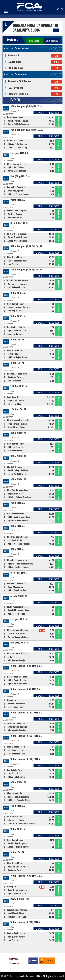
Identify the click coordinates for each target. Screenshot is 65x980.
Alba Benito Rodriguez (17, 211)
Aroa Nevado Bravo (15, 750)
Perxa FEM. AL (18, 200)
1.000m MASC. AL (19, 386)
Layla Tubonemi (14, 657)
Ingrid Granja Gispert (17, 913)
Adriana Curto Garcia (16, 633)
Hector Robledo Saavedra (18, 124)
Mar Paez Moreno (15, 214)
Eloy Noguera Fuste (16, 401)
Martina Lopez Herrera (17, 284)
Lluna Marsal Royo (15, 257)
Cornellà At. (15, 55)
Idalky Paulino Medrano (17, 607)
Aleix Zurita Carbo (15, 793)
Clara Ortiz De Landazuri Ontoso (21, 823)
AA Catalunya (16, 68)
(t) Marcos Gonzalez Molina (19, 800)
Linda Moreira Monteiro (17, 727)
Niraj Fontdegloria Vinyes (18, 470)
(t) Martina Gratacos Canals (19, 517)
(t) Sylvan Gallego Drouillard (19, 497)
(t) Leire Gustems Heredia (19, 567)
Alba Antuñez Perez (16, 820)
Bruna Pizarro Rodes (16, 427)
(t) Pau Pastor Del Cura (18, 330)
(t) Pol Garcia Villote (16, 614)
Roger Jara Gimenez (16, 494)
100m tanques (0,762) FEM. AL (26, 713)
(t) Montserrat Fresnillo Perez (20, 564)
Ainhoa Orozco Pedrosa (17, 241)
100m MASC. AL (18, 293)
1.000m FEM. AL (18, 409)
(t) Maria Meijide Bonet (17, 357)
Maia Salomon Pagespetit (18, 420)
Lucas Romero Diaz (16, 707)
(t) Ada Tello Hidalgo (16, 777)
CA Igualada (15, 62)
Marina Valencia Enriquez (18, 237)
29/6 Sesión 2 (52, 41)
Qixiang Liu (12, 700)
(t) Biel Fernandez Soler (18, 684)
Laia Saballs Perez (15, 770)
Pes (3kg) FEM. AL (20, 643)
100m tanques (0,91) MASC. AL (26, 666)
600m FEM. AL (18, 806)
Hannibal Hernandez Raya (18, 610)
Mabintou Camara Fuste (17, 374)
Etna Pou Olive (13, 264)
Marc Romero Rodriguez (18, 121)
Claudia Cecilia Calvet (17, 917)
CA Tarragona (16, 88)
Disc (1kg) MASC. (19, 573)
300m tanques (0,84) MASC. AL (27, 106)
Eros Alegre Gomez (15, 117)
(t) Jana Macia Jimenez (17, 234)
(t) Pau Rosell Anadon (17, 590)
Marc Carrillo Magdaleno (18, 490)
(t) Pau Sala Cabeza (16, 167)
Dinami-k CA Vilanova (20, 81)
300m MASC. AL (18, 433)
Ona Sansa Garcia (15, 217)
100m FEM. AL (17, 340)
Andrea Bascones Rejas (17, 261)
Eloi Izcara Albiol (14, 404)
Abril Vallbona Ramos (16, 287)
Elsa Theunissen (14, 381)
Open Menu (6, 11)
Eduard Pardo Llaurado (17, 474)
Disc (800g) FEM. (19, 223)
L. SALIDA (40, 113)
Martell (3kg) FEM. (20, 899)
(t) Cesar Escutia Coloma (18, 194)
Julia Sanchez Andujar (17, 660)
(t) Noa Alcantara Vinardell (19, 544)
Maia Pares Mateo (15, 817)
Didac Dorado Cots (15, 141)
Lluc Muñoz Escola (15, 450)
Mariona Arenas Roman (17, 653)
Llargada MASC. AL (20, 153)
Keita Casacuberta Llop (17, 147)
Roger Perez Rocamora (17, 677)
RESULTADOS (54, 113)
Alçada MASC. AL (19, 596)
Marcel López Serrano (17, 171)
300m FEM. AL (18, 503)
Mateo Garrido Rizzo (16, 164)
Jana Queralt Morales (16, 723)
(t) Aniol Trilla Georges (17, 144)
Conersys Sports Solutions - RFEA (25, 976)
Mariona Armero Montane (18, 537)
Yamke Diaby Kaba (15, 354)
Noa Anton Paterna (15, 377)
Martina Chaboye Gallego (18, 637)
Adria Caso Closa (14, 397)
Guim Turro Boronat (16, 304)
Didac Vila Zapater (15, 191)
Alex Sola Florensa (15, 334)
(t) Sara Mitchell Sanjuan (18, 520)
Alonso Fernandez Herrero (19, 307)
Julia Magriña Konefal (17, 730)
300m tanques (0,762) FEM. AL (26, 246)
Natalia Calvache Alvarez (18, 280)
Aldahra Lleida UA (18, 94)
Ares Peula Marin (15, 540)
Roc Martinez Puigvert (17, 327)
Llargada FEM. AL (19, 619)
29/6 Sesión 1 (35, 41)
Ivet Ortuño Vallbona (16, 514)
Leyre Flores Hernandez (17, 424)
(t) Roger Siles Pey (15, 447)
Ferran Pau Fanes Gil (16, 187)
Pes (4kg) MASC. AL (21, 176)
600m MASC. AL (18, 782)
